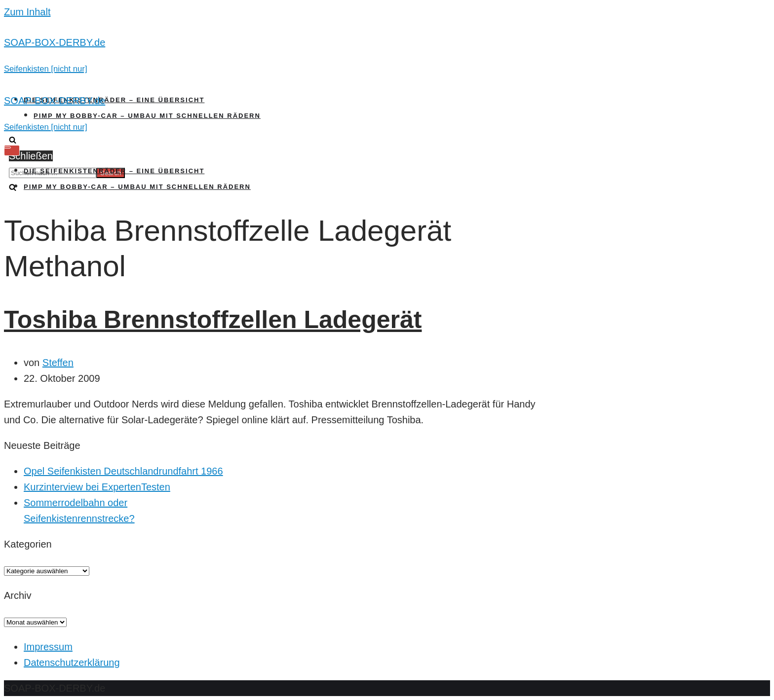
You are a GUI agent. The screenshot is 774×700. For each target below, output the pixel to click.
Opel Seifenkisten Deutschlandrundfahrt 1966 (123, 471)
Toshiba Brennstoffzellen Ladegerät (213, 320)
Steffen (58, 363)
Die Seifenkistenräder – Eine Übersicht (114, 100)
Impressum (48, 647)
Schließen (31, 156)
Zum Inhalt (27, 12)
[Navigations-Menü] (12, 150)
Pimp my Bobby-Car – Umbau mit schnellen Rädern (147, 116)
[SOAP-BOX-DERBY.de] (387, 55)
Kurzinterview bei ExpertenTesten (97, 487)
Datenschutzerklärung (72, 663)
